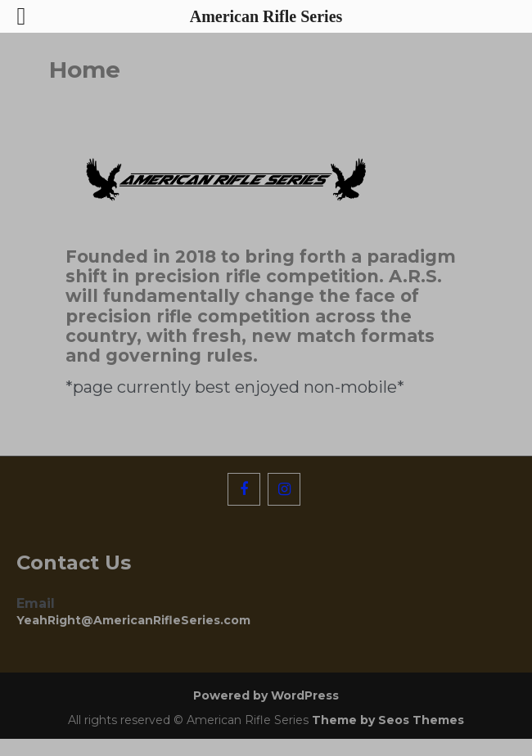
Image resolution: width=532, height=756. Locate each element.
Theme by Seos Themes (388, 720)
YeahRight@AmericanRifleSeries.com (133, 620)
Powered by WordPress (266, 695)
